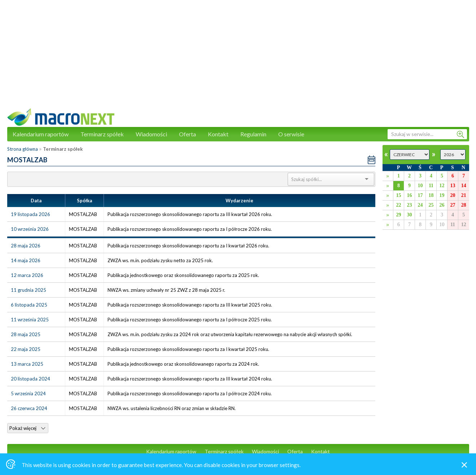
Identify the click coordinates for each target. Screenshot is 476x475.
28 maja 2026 (26, 246)
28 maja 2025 (26, 334)
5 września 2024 (28, 393)
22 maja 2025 (26, 349)
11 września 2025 (30, 320)
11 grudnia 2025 (29, 290)
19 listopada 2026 (30, 214)
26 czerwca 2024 (29, 408)
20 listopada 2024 (30, 379)
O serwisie (291, 134)
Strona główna (23, 149)
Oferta (187, 134)
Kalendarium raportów (41, 134)
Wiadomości (151, 134)
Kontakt (218, 134)
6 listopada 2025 (29, 305)
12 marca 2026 (27, 275)
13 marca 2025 (27, 364)
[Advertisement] (238, 58)
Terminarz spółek (102, 134)
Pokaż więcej (27, 428)
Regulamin (253, 134)
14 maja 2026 (26, 260)
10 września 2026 (30, 229)
